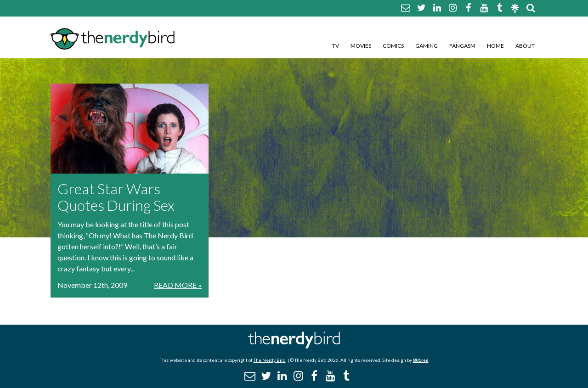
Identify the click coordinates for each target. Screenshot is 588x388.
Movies (361, 46)
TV (336, 46)
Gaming (427, 46)
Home (495, 46)
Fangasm (462, 46)
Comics (393, 46)
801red (421, 360)
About (525, 46)
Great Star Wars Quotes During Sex (116, 197)
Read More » (178, 285)
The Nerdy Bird (270, 360)
